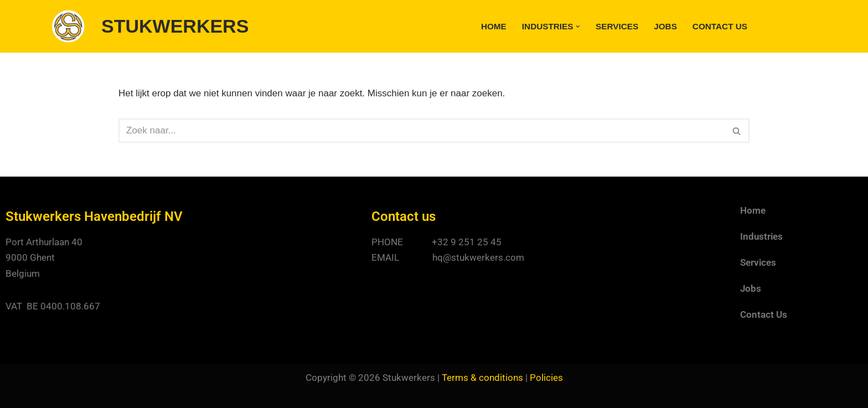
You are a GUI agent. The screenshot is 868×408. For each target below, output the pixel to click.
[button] (578, 27)
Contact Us (720, 26)
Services (617, 26)
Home (494, 26)
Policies (546, 378)
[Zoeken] (422, 131)
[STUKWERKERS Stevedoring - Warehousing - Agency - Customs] (150, 26)
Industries (761, 236)
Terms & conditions (482, 378)
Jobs (665, 26)
